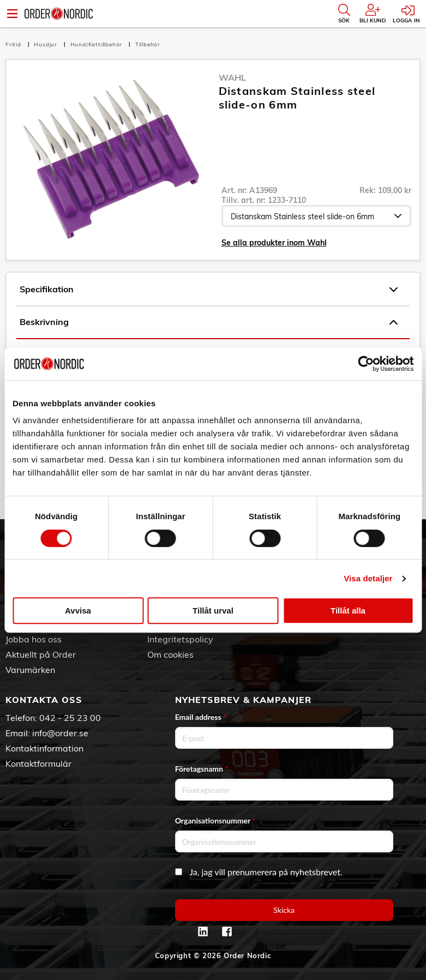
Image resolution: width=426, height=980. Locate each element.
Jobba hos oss (34, 639)
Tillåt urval (213, 611)
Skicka (284, 910)
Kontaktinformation (44, 748)
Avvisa (78, 611)
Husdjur (46, 44)
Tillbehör (148, 44)
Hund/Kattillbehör (97, 44)
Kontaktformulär (38, 763)
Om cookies (170, 654)
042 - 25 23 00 (70, 718)
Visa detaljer (368, 578)
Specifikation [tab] (209, 290)
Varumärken (30, 670)
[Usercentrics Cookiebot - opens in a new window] (366, 364)
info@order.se (60, 733)
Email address (201, 717)
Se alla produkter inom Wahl (274, 243)
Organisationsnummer (215, 820)
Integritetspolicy (180, 639)
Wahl (232, 77)
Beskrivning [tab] (209, 322)
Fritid (14, 44)
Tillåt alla (348, 611)
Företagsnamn (202, 769)
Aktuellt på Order (41, 654)
